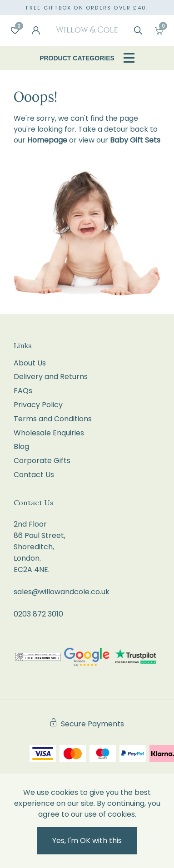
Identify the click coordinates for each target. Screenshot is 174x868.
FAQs (23, 391)
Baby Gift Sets (135, 140)
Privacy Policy (38, 405)
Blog (21, 446)
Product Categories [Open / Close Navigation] (87, 58)
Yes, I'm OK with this (87, 841)
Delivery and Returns (51, 377)
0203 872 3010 (38, 614)
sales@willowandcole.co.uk (62, 592)
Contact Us (34, 475)
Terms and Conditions (53, 419)
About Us (30, 363)
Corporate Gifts (42, 461)
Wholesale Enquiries (49, 433)
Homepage (47, 140)
